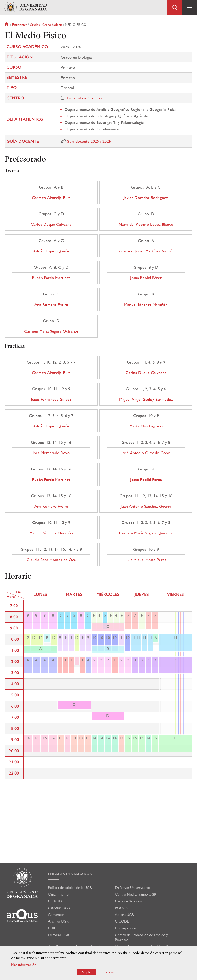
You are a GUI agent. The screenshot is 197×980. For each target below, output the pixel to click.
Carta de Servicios (129, 901)
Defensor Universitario (132, 888)
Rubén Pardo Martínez (51, 278)
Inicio (7, 25)
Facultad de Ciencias (85, 98)
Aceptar (87, 972)
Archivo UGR (58, 921)
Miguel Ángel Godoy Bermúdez (146, 399)
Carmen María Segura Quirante (51, 331)
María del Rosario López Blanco (146, 224)
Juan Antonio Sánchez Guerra (146, 506)
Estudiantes (20, 25)
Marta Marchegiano (146, 426)
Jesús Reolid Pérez (146, 278)
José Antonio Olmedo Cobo (146, 453)
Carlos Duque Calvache (51, 224)
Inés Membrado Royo (51, 453)
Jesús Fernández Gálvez (51, 399)
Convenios (56, 915)
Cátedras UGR (59, 908)
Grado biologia (52, 25)
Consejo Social (126, 928)
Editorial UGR (59, 935)
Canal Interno (58, 894)
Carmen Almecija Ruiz (51, 198)
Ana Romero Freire (51, 305)
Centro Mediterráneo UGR (136, 894)
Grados (35, 25)
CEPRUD (55, 901)
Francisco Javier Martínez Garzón (146, 251)
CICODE (122, 921)
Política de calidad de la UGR (70, 888)
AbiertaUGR (125, 915)
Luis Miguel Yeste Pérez (146, 560)
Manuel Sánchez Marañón (146, 305)
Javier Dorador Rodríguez (146, 198)
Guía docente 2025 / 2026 (89, 141)
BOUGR (121, 908)
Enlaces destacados (70, 874)
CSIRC (53, 928)
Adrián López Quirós (51, 251)
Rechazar (109, 972)
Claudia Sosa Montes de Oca (51, 560)
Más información (24, 965)
